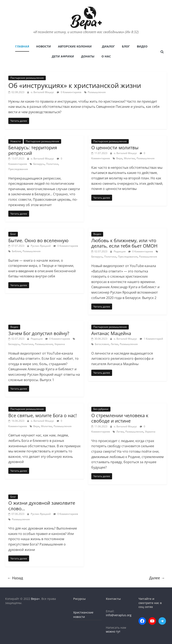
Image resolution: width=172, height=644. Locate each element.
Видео (142, 46)
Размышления (97, 92)
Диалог (108, 46)
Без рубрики (101, 409)
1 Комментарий (151, 339)
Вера (119, 158)
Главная (22, 46)
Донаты (88, 56)
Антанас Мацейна (111, 333)
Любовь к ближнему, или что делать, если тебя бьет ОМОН (124, 243)
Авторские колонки (75, 46)
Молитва (129, 158)
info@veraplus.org (119, 615)
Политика (52, 164)
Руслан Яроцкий (41, 246)
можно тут (113, 631)
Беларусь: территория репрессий (33, 150)
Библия (16, 251)
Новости (44, 46)
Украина (60, 344)
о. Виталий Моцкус (43, 92)
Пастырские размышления (27, 78)
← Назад (15, 578)
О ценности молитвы (115, 147)
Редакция (120, 251)
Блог (126, 46)
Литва (114, 344)
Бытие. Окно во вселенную (38, 240)
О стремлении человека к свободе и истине (120, 418)
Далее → (157, 578)
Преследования (18, 169)
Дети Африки (63, 56)
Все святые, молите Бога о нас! (43, 415)
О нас (106, 56)
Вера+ (35, 599)
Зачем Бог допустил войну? (39, 333)
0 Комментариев (69, 92)
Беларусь (39, 164)
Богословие (102, 344)
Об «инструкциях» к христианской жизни (75, 85)
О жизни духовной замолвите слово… (42, 505)
